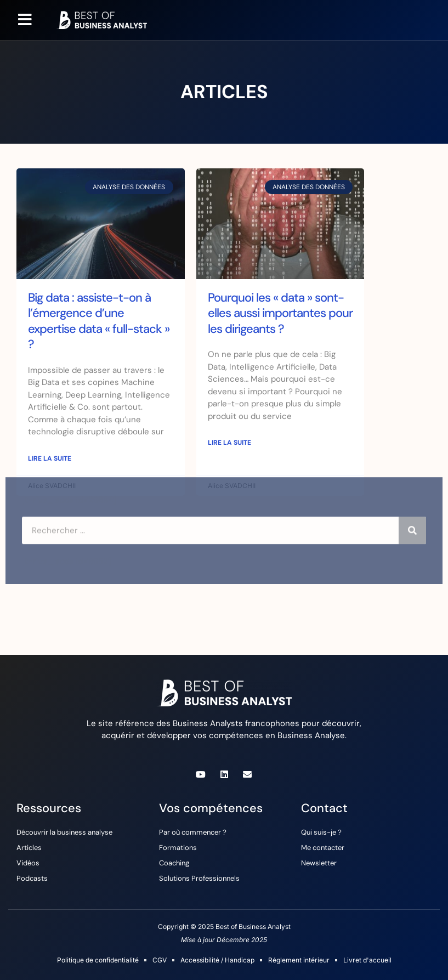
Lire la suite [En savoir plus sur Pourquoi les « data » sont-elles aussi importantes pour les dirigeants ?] (229, 443)
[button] (25, 20)
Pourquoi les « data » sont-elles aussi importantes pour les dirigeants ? (280, 313)
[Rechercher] (412, 502)
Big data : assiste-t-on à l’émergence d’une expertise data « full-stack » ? (99, 321)
